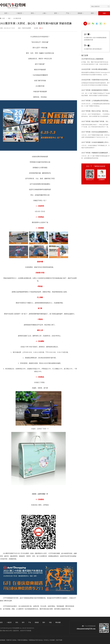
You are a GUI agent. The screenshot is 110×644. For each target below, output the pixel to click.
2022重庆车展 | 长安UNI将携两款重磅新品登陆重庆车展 (95, 39)
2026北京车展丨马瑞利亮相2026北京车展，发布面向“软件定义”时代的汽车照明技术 (96, 80)
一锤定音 (19, 13)
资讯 (32, 13)
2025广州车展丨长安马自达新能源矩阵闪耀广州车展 (96, 132)
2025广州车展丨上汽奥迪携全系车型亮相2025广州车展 (96, 101)
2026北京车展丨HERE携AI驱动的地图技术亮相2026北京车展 (96, 69)
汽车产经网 (59, 640)
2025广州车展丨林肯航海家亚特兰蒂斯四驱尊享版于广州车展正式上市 (96, 90)
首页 (6, 13)
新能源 (80, 13)
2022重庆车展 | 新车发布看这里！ (93, 49)
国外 (92, 13)
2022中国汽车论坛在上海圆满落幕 (92, 59)
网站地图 (58, 622)
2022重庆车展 (17, 18)
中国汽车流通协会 (23, 640)
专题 (104, 13)
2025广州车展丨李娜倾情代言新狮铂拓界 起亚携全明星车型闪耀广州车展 (96, 153)
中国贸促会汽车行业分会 (36, 640)
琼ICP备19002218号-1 (6, 631)
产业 (67, 13)
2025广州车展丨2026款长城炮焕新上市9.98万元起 (96, 142)
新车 (56, 13)
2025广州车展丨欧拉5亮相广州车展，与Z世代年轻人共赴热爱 (96, 121)
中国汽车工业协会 (11, 640)
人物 (44, 13)
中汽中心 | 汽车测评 (49, 640)
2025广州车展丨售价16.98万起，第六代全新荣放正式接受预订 (96, 111)
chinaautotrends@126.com (86, 629)
